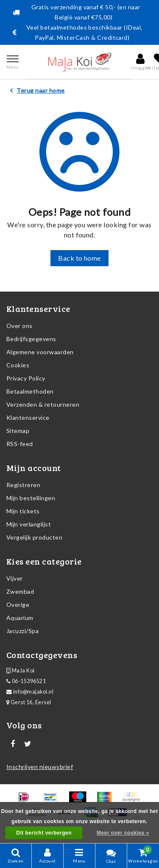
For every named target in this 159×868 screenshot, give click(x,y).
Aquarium (20, 618)
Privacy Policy (26, 378)
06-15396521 (26, 681)
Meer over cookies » (123, 833)
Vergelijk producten (34, 537)
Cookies (18, 365)
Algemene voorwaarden (40, 352)
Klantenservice (28, 417)
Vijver (15, 578)
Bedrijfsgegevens (31, 339)
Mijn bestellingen (31, 498)
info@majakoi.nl (30, 692)
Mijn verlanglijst (29, 524)
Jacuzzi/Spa (22, 631)
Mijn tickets (23, 511)
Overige (18, 605)
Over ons (20, 326)
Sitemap (18, 431)
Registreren (23, 485)
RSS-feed (20, 444)
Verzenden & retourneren (43, 404)
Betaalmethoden (30, 391)
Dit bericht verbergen (44, 833)
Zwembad (20, 591)
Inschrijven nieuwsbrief (40, 767)
